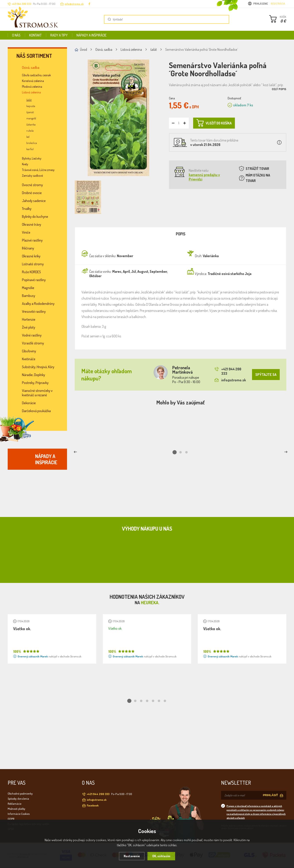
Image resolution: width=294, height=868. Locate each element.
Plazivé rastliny (32, 240)
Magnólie (28, 288)
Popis (181, 234)
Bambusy (29, 296)
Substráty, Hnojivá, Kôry (38, 367)
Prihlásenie (261, 4)
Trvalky (27, 209)
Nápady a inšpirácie (92, 35)
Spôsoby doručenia (18, 799)
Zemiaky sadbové (32, 176)
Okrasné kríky (31, 256)
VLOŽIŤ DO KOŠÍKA (214, 123)
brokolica (32, 143)
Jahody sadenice (34, 201)
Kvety (25, 164)
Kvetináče (29, 359)
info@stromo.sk (74, 4)
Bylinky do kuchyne (35, 217)
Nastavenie (132, 856)
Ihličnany (28, 248)
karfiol (30, 149)
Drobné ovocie (32, 193)
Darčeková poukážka (36, 411)
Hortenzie (29, 319)
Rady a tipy (59, 35)
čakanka (31, 124)
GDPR (11, 819)
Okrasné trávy (32, 224)
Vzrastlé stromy (33, 343)
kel (28, 137)
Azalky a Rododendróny (38, 304)
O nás (16, 35)
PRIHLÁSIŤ (270, 795)
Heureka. (150, 602)
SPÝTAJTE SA (266, 375)
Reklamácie (15, 804)
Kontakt (35, 35)
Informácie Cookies (19, 814)
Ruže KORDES (31, 272)
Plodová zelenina (32, 86)
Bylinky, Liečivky (32, 158)
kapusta (31, 106)
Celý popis (279, 89)
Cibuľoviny (29, 351)
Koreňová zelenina (33, 81)
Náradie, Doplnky (34, 375)
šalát (29, 100)
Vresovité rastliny (34, 311)
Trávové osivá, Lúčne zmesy (38, 170)
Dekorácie (29, 403)
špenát (30, 112)
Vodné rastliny (32, 335)
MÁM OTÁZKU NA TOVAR (258, 178)
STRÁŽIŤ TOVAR (257, 169)
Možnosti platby (16, 809)
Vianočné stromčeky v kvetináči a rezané (37, 393)
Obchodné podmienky (20, 793)
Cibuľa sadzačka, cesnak (36, 75)
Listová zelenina (31, 92)
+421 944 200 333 (228, 371)
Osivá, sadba (31, 67)
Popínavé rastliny (34, 280)
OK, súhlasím (161, 856)
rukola (30, 131)
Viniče (26, 232)
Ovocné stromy (32, 185)
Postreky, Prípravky (35, 383)
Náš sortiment (34, 56)
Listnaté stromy (33, 264)
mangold (31, 118)
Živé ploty (29, 327)
